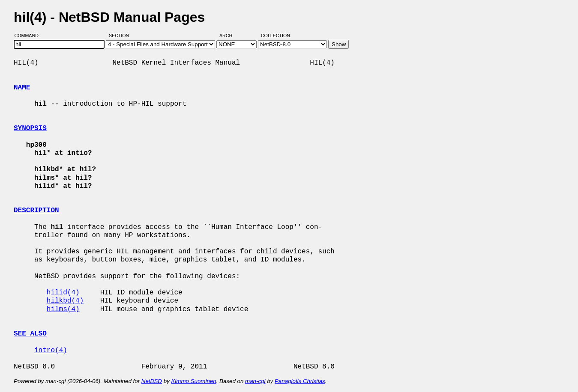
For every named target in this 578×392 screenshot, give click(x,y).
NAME (22, 88)
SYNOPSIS (30, 128)
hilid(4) (63, 293)
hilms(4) (63, 309)
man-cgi (255, 381)
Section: (121, 36)
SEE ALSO (30, 334)
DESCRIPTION (36, 211)
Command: (30, 36)
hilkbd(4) (65, 301)
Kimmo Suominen (193, 381)
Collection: (276, 36)
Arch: (230, 36)
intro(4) (51, 350)
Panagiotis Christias (300, 381)
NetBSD (152, 381)
